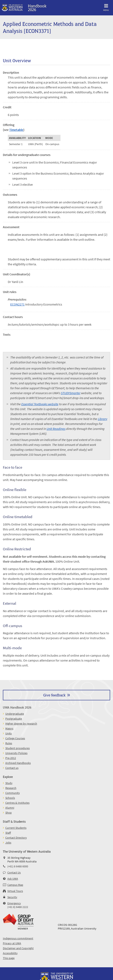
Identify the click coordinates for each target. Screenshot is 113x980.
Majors (9, 728)
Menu (106, 7)
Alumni (10, 808)
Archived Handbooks (18, 763)
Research (11, 788)
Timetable (16, 130)
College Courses (15, 738)
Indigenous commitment (18, 938)
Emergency (14, 903)
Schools (10, 798)
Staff (8, 833)
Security (12, 897)
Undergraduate (15, 714)
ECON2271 (17, 304)
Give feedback (54, 695)
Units (9, 733)
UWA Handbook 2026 (17, 707)
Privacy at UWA (12, 943)
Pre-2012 (11, 758)
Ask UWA (13, 879)
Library (103, 419)
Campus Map (15, 885)
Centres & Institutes (17, 803)
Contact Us (14, 872)
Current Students (16, 828)
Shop (9, 813)
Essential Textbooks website (40, 404)
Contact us (12, 768)
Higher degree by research (21, 724)
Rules (9, 743)
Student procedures (18, 748)
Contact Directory (16, 838)
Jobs (8, 843)
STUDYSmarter (71, 393)
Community (13, 793)
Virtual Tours (15, 891)
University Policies (16, 753)
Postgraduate (14, 719)
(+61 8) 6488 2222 (18, 907)
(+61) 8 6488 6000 (18, 866)
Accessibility (10, 953)
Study (9, 783)
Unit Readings (56, 429)
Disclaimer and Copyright (18, 948)
